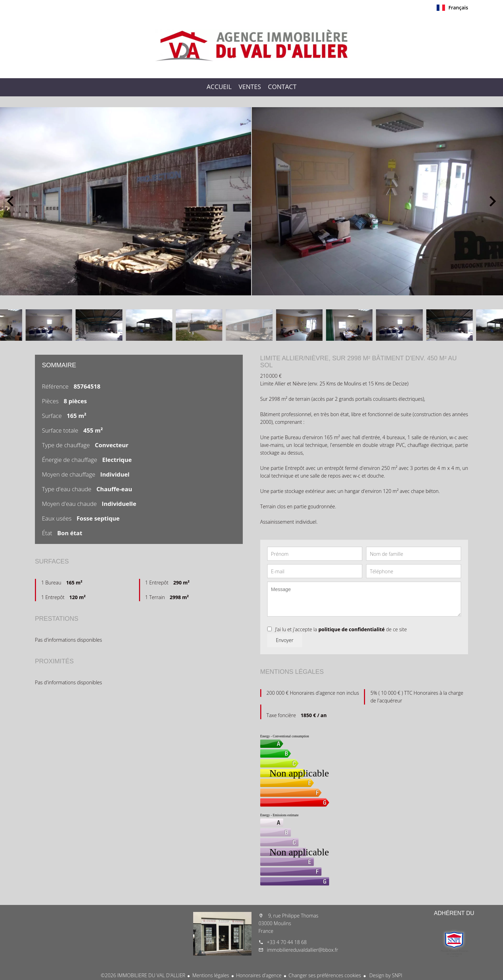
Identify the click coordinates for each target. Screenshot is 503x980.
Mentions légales (210, 975)
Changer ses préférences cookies (325, 975)
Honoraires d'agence (259, 975)
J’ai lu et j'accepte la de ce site (341, 629)
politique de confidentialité (351, 629)
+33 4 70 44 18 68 (287, 942)
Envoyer (285, 640)
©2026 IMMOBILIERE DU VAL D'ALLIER (143, 975)
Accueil (251, 45)
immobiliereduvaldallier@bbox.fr (302, 950)
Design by (385, 975)
